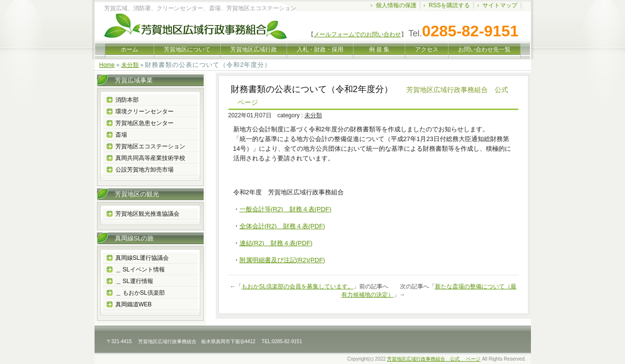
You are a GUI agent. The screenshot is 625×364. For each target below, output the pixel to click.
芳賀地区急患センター (144, 123)
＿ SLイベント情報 (140, 269)
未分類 (130, 65)
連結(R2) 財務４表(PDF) (276, 243)
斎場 (121, 135)
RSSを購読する (449, 5)
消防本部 (127, 100)
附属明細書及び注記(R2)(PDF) (282, 260)
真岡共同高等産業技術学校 (150, 158)
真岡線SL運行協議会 (142, 258)
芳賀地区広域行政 (254, 49)
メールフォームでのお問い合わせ (357, 34)
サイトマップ (500, 5)
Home (107, 65)
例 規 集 (379, 49)
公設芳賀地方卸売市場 (144, 170)
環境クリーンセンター (144, 111)
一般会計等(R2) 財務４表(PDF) (286, 209)
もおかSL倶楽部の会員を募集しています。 (297, 286)
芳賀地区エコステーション (150, 146)
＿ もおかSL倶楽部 (140, 293)
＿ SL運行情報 (134, 281)
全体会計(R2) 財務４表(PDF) (282, 226)
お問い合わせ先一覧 (484, 49)
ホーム (129, 49)
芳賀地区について (187, 49)
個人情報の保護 (396, 5)
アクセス (427, 49)
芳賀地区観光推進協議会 (147, 214)
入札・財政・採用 (320, 49)
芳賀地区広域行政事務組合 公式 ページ (434, 359)
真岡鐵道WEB (134, 304)
